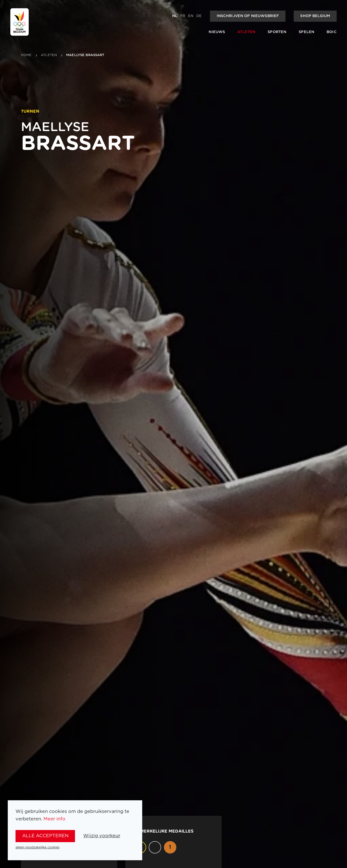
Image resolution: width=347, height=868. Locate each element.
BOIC (332, 32)
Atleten (246, 32)
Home (26, 55)
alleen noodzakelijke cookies (37, 847)
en (191, 16)
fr (183, 16)
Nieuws (217, 32)
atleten (49, 55)
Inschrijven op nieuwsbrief (248, 16)
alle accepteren (45, 836)
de (199, 16)
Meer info (54, 819)
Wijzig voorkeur (102, 836)
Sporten (277, 32)
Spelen (306, 32)
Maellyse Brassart (85, 55)
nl (175, 16)
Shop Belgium (315, 16)
